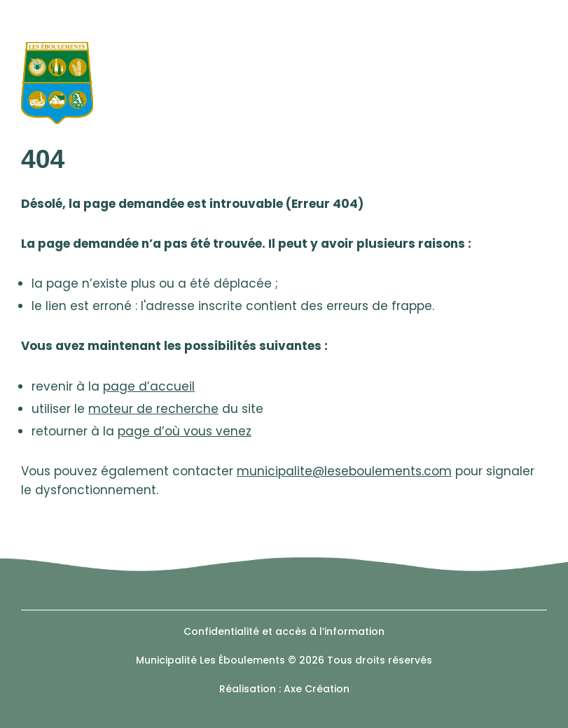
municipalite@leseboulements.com (344, 471)
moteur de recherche (153, 409)
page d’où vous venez (185, 431)
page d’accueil (149, 386)
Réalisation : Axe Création (284, 689)
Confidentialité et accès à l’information (284, 631)
